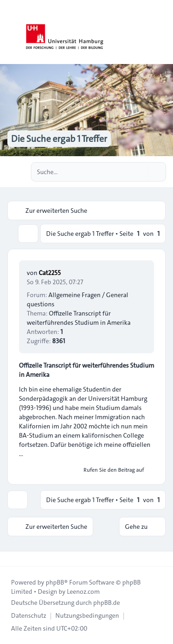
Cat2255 (50, 273)
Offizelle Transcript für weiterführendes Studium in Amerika (79, 318)
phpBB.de (107, 603)
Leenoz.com (83, 591)
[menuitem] (29, 615)
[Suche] (140, 172)
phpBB (55, 582)
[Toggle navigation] (162, 32)
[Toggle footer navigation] (11, 559)
